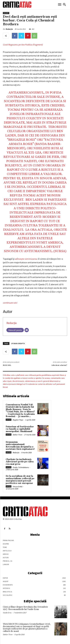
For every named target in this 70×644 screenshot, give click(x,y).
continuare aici (10, 303)
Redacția (9, 29)
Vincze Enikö (17, 487)
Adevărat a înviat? (59, 365)
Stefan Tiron (17, 435)
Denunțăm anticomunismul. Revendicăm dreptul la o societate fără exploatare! (20, 446)
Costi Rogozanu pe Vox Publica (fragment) (23, 45)
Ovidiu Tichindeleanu (21, 467)
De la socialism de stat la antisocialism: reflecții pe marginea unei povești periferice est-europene (20, 480)
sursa (60, 251)
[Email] (27, 330)
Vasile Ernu (7, 613)
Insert (6, 13)
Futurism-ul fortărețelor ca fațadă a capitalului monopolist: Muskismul (20, 429)
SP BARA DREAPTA (18, 343)
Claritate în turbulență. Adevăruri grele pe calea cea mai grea (20, 462)
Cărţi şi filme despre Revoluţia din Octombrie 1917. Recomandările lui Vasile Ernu (25, 608)
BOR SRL (7, 365)
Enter (9, 420)
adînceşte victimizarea (26, 259)
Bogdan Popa (18, 420)
